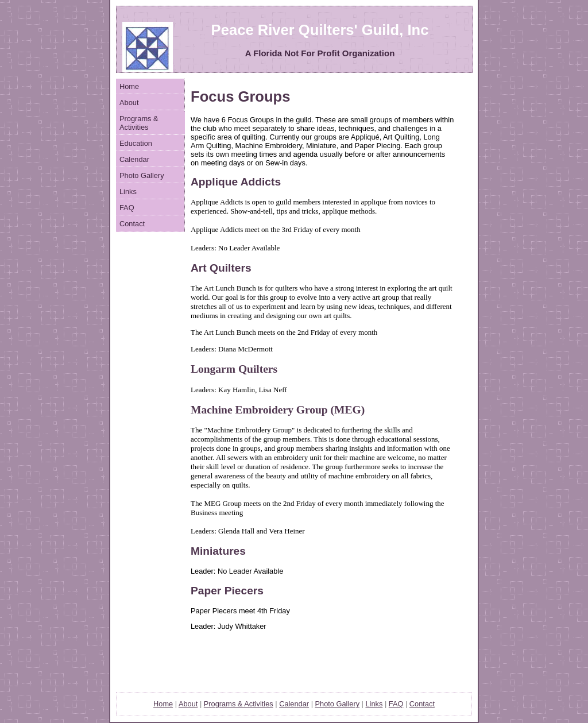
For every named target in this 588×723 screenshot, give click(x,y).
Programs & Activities (139, 123)
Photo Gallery (142, 175)
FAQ (127, 208)
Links (128, 192)
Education (136, 143)
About (129, 103)
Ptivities (239, 704)
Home (129, 86)
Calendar (134, 159)
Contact (132, 224)
